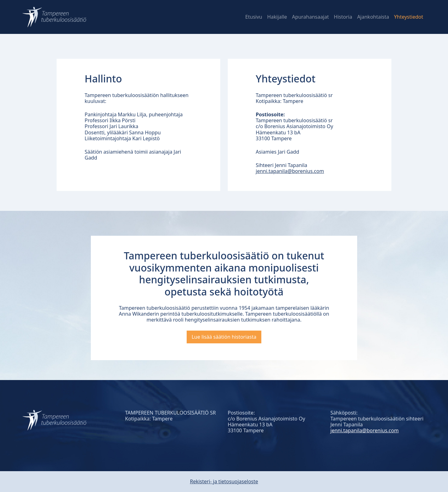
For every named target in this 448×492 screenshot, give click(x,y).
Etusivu (254, 17)
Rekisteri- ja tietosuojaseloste (224, 481)
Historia (343, 17)
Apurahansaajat (310, 17)
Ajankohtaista (373, 17)
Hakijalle (277, 17)
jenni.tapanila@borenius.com (290, 171)
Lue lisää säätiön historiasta (224, 337)
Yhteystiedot (409, 17)
